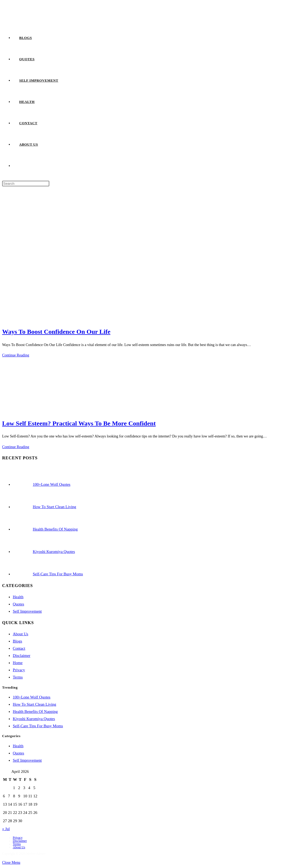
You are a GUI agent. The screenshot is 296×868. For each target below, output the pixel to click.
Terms (18, 677)
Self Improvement (27, 611)
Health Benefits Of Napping (35, 712)
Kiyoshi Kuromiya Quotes (34, 719)
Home (18, 663)
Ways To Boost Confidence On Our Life (56, 332)
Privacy (19, 670)
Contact (19, 648)
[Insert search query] (26, 184)
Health (18, 597)
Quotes (19, 604)
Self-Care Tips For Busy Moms (38, 726)
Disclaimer (22, 656)
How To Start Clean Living (35, 704)
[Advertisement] (148, 227)
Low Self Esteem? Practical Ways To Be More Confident (79, 423)
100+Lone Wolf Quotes (32, 697)
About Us (21, 634)
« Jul (6, 829)
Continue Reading (16, 355)
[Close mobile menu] (11, 863)
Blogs (17, 641)
